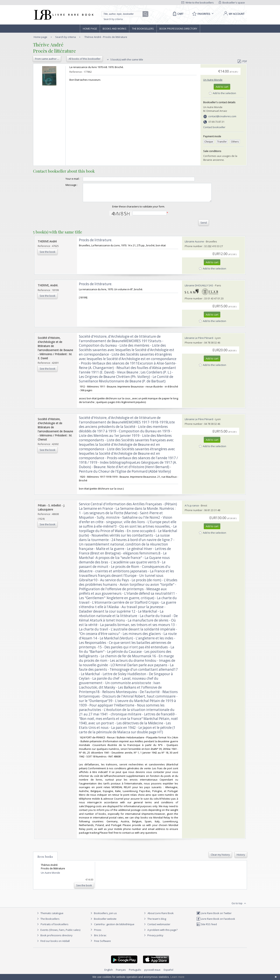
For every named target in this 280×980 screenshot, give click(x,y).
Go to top (239, 907)
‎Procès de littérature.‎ (96, 243)
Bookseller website (103, 922)
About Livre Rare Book (161, 917)
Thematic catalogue (50, 917)
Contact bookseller (214, 127)
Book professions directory (178, 29)
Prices (98, 933)
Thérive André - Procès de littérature (106, 37)
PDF (242, 61)
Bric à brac (100, 939)
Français (121, 973)
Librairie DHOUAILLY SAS (199, 289)
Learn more (177, 977)
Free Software (102, 944)
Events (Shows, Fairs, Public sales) (58, 933)
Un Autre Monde (213, 80)
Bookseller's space (232, 3)
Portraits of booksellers (55, 928)
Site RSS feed (207, 928)
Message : (64, 185)
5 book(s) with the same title (125, 59)
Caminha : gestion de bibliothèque (114, 928)
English (109, 973)
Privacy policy (153, 939)
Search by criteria (113, 19)
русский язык (152, 973)
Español (168, 973)
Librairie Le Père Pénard (199, 341)
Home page (90, 29)
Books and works (115, 29)
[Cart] (177, 14)
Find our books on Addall (53, 944)
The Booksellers (143, 29)
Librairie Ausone (194, 245)
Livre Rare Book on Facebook (216, 922)
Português (135, 973)
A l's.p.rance (192, 509)
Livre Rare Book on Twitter (214, 917)
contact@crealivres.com (222, 116)
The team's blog (154, 922)
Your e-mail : (65, 179)
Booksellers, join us (103, 917)
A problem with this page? (160, 933)
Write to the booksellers (198, 3)
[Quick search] (124, 14)
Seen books (45, 860)
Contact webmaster (157, 928)
